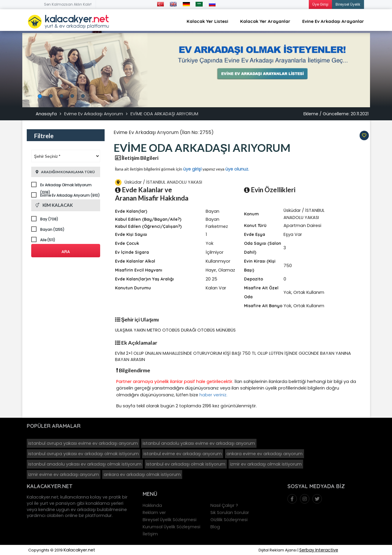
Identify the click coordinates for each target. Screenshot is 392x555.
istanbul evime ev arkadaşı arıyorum (183, 454)
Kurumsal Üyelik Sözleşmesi (171, 527)
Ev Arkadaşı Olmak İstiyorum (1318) (66, 186)
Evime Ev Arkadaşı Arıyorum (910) (70, 195)
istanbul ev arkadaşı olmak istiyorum (186, 464)
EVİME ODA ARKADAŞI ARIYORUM (164, 114)
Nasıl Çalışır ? (224, 505)
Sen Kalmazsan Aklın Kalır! (68, 4)
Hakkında (152, 505)
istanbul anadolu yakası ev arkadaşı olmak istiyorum (85, 464)
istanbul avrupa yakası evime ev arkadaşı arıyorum (83, 443)
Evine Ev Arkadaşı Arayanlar (333, 21)
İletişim (150, 534)
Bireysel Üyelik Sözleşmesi (170, 520)
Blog (215, 527)
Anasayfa (46, 114)
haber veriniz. (213, 395)
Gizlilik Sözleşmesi (229, 520)
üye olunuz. (237, 169)
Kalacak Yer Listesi (207, 21)
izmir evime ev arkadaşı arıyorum (64, 474)
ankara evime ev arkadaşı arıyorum (265, 454)
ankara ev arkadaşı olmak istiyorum (142, 474)
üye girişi (192, 169)
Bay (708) (49, 219)
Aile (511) (48, 240)
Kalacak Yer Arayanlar (265, 21)
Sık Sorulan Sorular (230, 513)
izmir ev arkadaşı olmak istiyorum (266, 464)
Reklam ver (154, 513)
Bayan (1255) (52, 230)
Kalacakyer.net (79, 550)
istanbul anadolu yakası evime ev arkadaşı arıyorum (199, 443)
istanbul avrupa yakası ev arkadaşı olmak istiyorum (84, 454)
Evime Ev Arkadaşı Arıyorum (94, 114)
